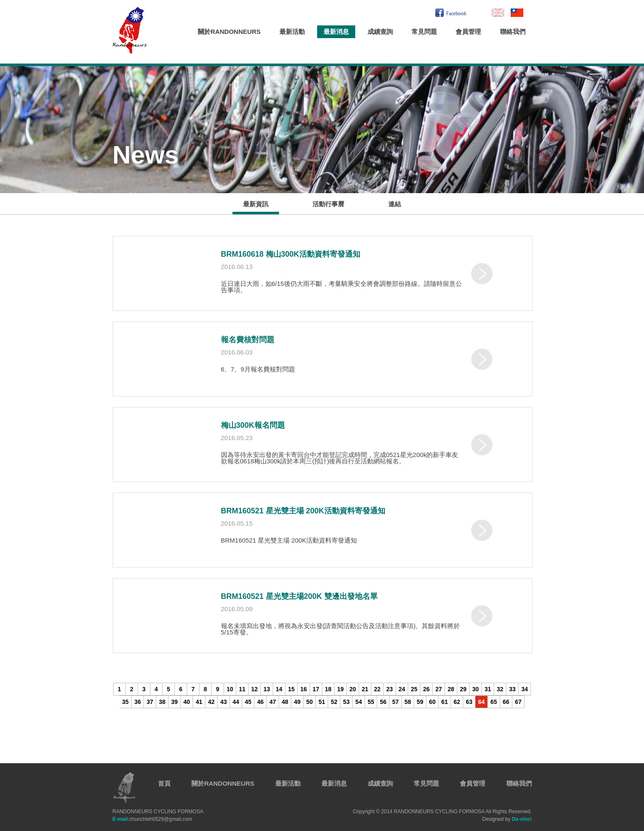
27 (439, 689)
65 (494, 702)
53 (346, 702)
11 (242, 689)
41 (199, 702)
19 (340, 689)
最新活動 (292, 32)
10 (230, 689)
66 (506, 702)
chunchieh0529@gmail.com (152, 819)
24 (402, 689)
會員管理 (468, 32)
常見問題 (424, 32)
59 (420, 702)
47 (273, 702)
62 (457, 702)
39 (174, 702)
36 (138, 702)
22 (377, 689)
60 (432, 702)
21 (365, 689)
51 (322, 702)
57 (395, 702)
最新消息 (336, 32)
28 (451, 689)
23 (390, 689)
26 (426, 689)
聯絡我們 (513, 32)
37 (150, 702)
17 (316, 689)
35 (125, 702)
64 (481, 702)
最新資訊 (256, 204)
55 (371, 702)
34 (525, 689)
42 (211, 702)
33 (512, 689)
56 (383, 702)
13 (267, 689)
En (498, 13)
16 (304, 689)
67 (518, 702)
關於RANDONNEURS (229, 32)
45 (248, 702)
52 (334, 702)
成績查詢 (380, 32)
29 (463, 689)
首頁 (164, 783)
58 (408, 702)
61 (445, 702)
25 (414, 689)
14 (279, 689)
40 (187, 702)
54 (359, 702)
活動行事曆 (328, 204)
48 (285, 702)
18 (328, 689)
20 (353, 689)
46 (260, 702)
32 (500, 689)
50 (310, 702)
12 (254, 689)
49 (297, 702)
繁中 (517, 13)
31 (488, 689)
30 (475, 689)
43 (224, 702)
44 (236, 702)
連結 (395, 204)
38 (162, 702)
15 (291, 689)
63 (469, 702)
